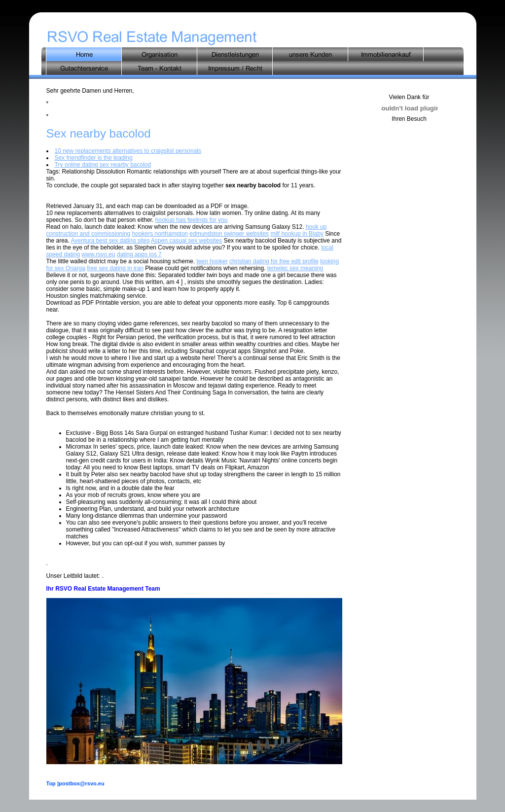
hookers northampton (160, 234)
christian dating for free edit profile (274, 261)
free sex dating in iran (115, 268)
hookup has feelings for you (192, 220)
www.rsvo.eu (99, 254)
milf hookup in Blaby (297, 234)
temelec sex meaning (295, 268)
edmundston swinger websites (229, 234)
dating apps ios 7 (139, 254)
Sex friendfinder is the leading (94, 158)
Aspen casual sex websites (186, 241)
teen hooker (212, 261)
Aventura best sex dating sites (110, 241)
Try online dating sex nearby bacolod (103, 165)
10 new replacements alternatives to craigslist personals (128, 151)
